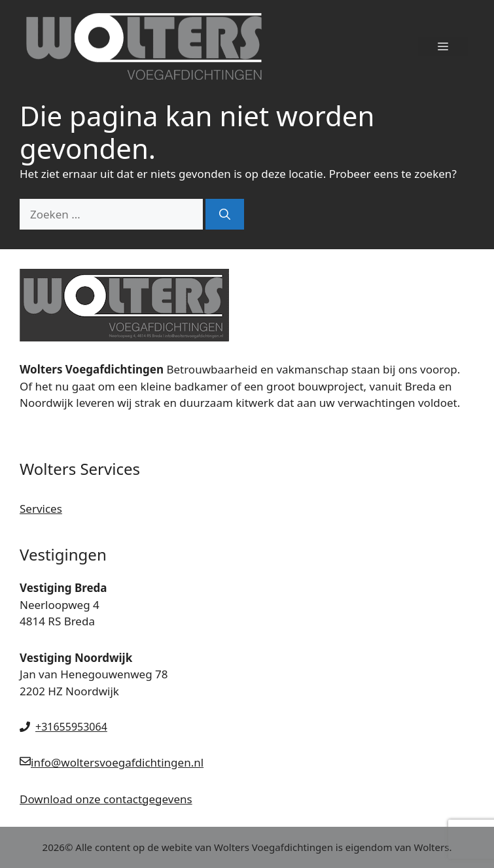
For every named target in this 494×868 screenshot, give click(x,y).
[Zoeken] (225, 215)
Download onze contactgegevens (106, 799)
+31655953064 (71, 727)
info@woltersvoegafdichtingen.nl (117, 762)
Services (41, 509)
